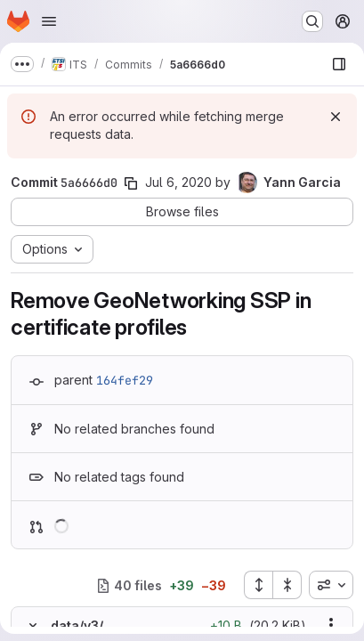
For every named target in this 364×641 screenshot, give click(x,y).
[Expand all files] (258, 585)
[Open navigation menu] (49, 21)
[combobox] (331, 585)
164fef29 (125, 380)
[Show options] (331, 625)
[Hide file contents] (33, 625)
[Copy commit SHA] (131, 183)
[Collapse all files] (287, 585)
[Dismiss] (336, 117)
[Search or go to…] (312, 21)
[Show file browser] (339, 64)
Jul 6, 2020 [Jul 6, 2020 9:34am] (178, 182)
